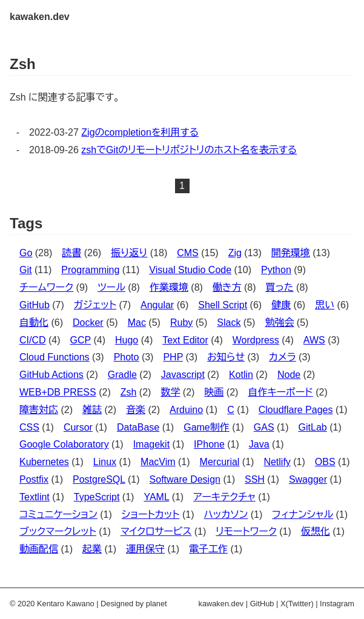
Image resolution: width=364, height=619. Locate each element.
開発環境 (291, 253)
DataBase (138, 427)
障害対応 (39, 410)
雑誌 (92, 410)
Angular (157, 305)
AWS (314, 340)
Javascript (183, 375)
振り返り (129, 253)
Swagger (308, 479)
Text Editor (185, 340)
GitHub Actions (51, 375)
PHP (173, 357)
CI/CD (33, 340)
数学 (170, 392)
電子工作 (208, 549)
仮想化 (316, 531)
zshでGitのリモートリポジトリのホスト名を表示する (189, 150)
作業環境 (169, 287)
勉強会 (279, 323)
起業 (92, 549)
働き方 (227, 287)
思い (325, 305)
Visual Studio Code (190, 270)
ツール (111, 287)
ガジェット (95, 305)
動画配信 (39, 549)
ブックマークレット (58, 531)
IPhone (209, 444)
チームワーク (46, 287)
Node (289, 375)
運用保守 (145, 549)
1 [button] (182, 186)
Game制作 (207, 427)
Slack (229, 323)
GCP (81, 340)
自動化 (34, 323)
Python (276, 270)
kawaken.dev (40, 17)
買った (280, 287)
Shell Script (223, 305)
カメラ (283, 357)
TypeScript (97, 497)
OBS (325, 462)
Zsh (129, 392)
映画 (214, 392)
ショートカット (151, 515)
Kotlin (241, 375)
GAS (264, 427)
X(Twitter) (297, 604)
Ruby (181, 323)
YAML (156, 497)
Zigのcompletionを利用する (140, 132)
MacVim (158, 462)
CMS (188, 253)
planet (157, 604)
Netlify (277, 462)
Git (25, 270)
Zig (235, 253)
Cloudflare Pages (296, 410)
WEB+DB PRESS (58, 392)
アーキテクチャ (224, 497)
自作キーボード (280, 392)
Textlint (35, 497)
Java (259, 444)
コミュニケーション (58, 515)
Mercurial (220, 462)
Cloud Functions (55, 357)
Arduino (186, 410)
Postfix (34, 479)
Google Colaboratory (64, 444)
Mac (137, 323)
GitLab (313, 427)
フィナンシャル (303, 515)
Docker (88, 323)
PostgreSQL (99, 479)
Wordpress (256, 340)
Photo (127, 357)
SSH (255, 479)
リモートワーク (246, 531)
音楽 (136, 410)
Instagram (337, 604)
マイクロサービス (156, 531)
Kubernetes (44, 462)
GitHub (35, 305)
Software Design (185, 479)
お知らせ (226, 357)
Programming (90, 270)
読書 (71, 253)
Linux (105, 462)
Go (26, 253)
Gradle (122, 375)
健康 (281, 305)
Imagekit (151, 444)
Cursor (78, 427)
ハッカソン (226, 515)
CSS (29, 427)
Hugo (127, 340)
